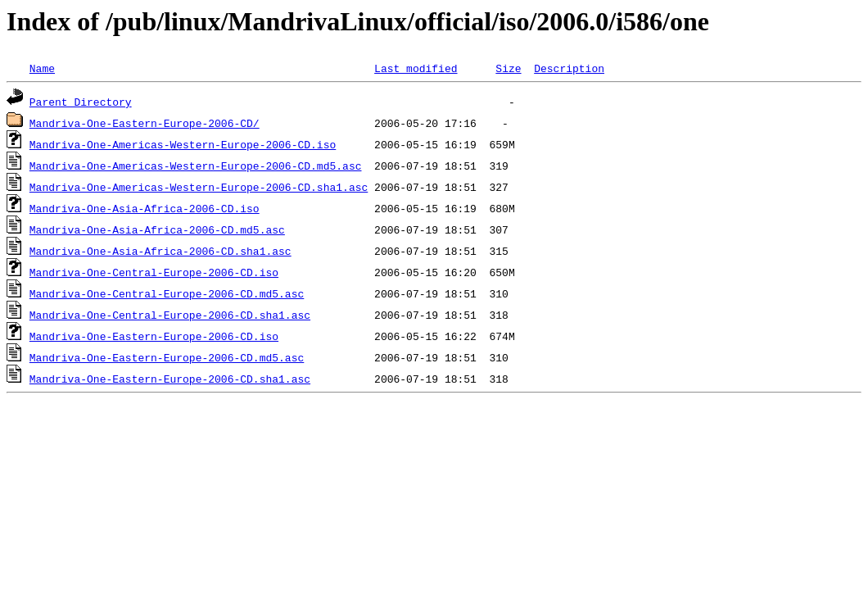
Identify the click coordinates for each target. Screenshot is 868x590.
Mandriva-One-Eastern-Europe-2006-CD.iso (154, 336)
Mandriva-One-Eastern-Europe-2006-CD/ (145, 123)
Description (569, 68)
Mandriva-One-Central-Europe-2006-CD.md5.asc (167, 293)
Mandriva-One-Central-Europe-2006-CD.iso (154, 272)
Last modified (416, 68)
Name (42, 68)
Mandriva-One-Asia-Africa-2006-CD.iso (145, 208)
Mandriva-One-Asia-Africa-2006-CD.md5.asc (157, 229)
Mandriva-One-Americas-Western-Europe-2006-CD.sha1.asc (199, 187)
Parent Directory (81, 102)
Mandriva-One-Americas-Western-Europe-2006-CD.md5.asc (196, 166)
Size (508, 68)
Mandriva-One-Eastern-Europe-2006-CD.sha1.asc (170, 379)
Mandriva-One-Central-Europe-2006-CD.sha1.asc (170, 315)
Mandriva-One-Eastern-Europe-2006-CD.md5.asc (167, 357)
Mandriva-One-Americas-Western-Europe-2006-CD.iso (183, 144)
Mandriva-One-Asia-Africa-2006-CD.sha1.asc (160, 251)
